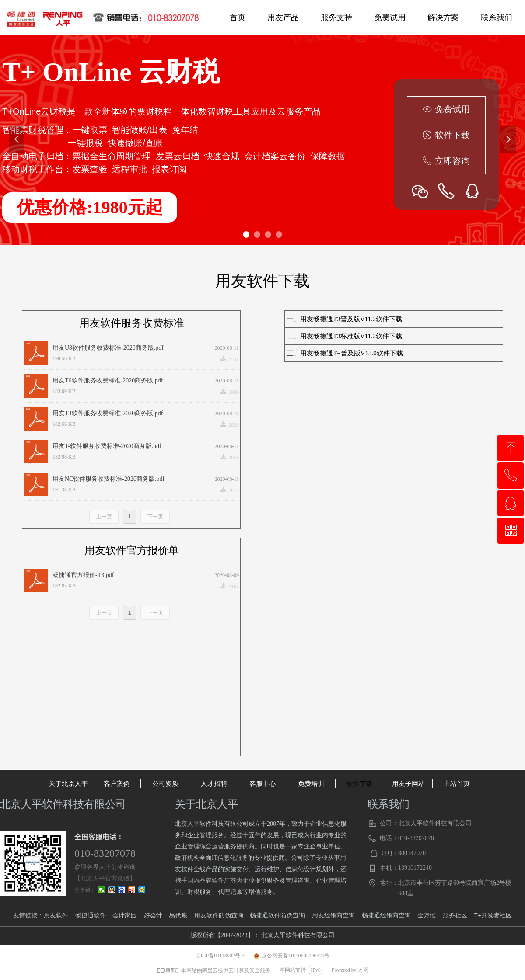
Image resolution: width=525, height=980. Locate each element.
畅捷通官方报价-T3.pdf (83, 575)
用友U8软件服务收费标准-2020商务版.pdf (108, 348)
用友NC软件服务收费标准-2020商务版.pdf (108, 479)
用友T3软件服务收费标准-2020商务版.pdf (108, 413)
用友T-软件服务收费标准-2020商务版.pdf (107, 446)
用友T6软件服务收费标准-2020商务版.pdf (108, 381)
